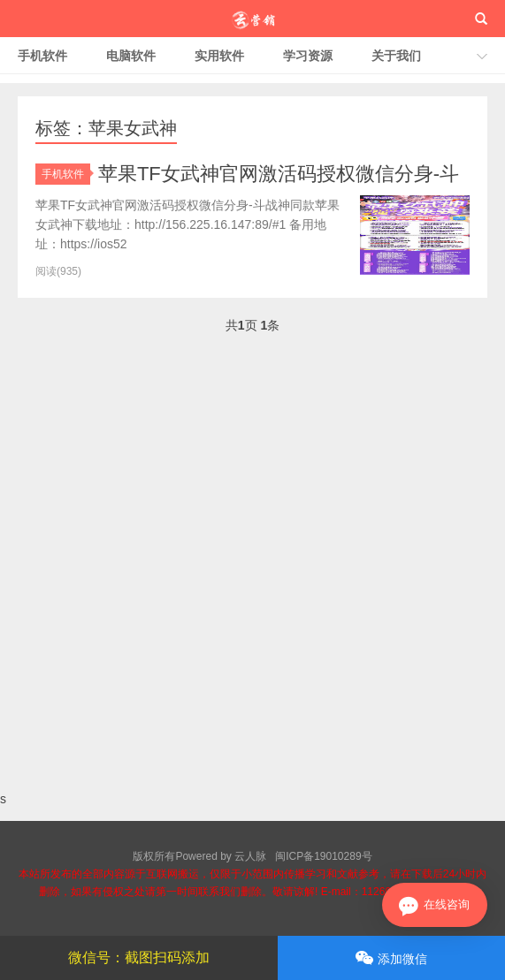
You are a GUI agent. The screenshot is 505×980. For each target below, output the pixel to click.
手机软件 (42, 56)
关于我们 (396, 56)
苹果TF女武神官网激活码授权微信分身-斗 (279, 174)
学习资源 (308, 56)
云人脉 (252, 19)
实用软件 (219, 56)
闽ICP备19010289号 (323, 856)
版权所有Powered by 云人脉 (199, 856)
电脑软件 (131, 56)
